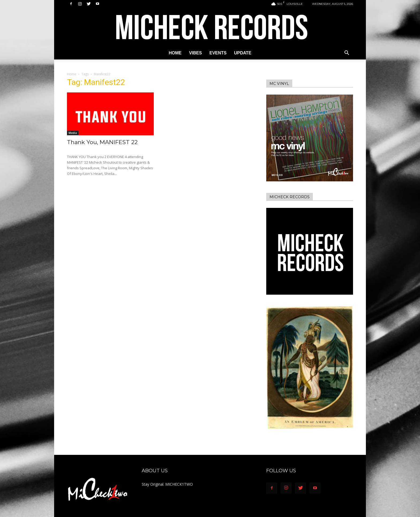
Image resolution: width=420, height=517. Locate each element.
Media (73, 133)
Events (218, 53)
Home (175, 53)
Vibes (196, 53)
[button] (347, 53)
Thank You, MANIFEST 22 (102, 142)
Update (243, 53)
